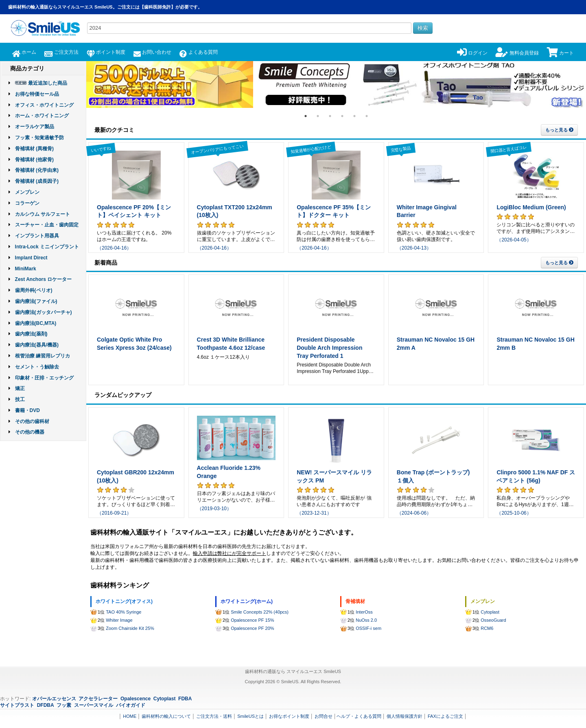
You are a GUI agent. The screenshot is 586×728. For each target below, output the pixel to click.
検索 (423, 28)
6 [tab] (367, 116)
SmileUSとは (250, 716)
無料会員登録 (517, 53)
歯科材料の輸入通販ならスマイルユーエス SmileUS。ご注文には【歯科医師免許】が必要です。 (105, 7)
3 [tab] (330, 116)
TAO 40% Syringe (124, 612)
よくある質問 (198, 52)
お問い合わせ (152, 52)
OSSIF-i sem (368, 628)
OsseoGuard (493, 620)
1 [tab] (306, 116)
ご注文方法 (61, 52)
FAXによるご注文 (445, 716)
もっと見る (559, 130)
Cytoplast (490, 612)
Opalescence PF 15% (252, 620)
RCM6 (487, 628)
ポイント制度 (106, 52)
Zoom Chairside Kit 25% (130, 628)
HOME (130, 716)
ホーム (24, 52)
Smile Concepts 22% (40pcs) (260, 612)
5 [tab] (354, 116)
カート (560, 53)
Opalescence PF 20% (252, 628)
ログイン (472, 53)
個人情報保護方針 (405, 716)
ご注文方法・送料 (214, 716)
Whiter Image (119, 620)
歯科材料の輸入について (166, 716)
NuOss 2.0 (366, 620)
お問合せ (324, 716)
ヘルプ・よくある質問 (359, 716)
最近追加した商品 (48, 83)
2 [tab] (318, 116)
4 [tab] (342, 116)
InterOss (364, 612)
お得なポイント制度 (289, 716)
